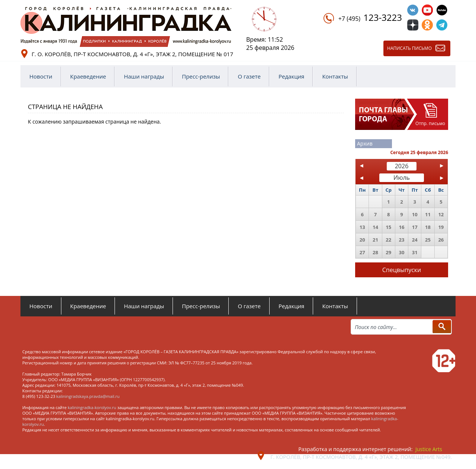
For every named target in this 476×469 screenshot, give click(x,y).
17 (415, 227)
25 (428, 240)
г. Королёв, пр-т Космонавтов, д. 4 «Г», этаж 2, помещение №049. (361, 457)
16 (402, 227)
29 (388, 252)
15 (388, 227)
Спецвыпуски (402, 270)
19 (441, 227)
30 (402, 252)
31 (415, 252)
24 (415, 240)
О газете (249, 76)
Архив (365, 143)
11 (428, 214)
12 (441, 214)
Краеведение (88, 76)
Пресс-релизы (201, 76)
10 (415, 214)
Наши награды (144, 76)
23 (402, 240)
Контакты (335, 76)
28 (375, 252)
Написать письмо (409, 48)
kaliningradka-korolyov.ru (92, 407)
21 (375, 240)
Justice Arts (429, 449)
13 (362, 227)
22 (388, 240)
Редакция (291, 76)
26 (441, 240)
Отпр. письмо (430, 123)
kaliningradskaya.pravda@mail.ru (88, 396)
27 (362, 252)
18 (428, 227)
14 (375, 227)
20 (362, 240)
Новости (41, 76)
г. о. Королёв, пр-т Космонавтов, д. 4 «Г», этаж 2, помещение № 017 (132, 54)
